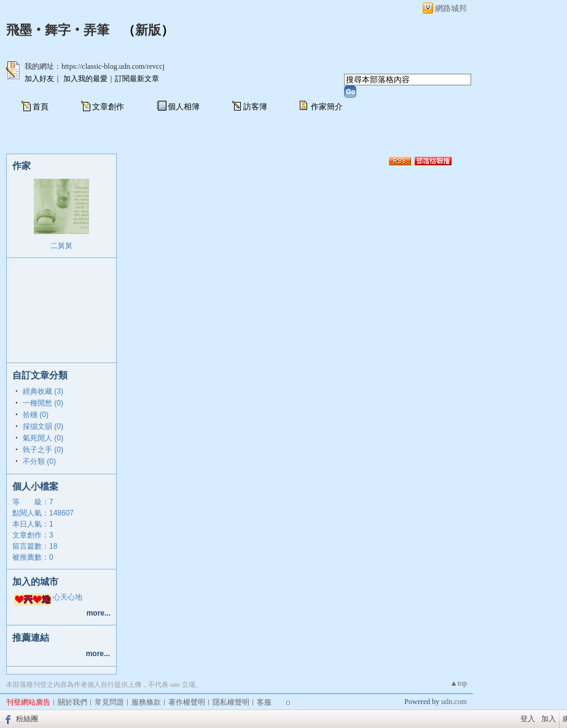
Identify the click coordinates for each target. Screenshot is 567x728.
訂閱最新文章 (137, 79)
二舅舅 (61, 246)
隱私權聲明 (231, 702)
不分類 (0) (39, 461)
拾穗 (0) (36, 415)
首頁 (41, 107)
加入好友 (39, 79)
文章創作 (108, 107)
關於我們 (72, 702)
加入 (549, 719)
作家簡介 (327, 107)
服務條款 (146, 702)
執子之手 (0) (43, 450)
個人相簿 (184, 107)
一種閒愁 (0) (43, 403)
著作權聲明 (187, 702)
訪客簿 (255, 107)
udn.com (454, 702)
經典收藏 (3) (43, 391)
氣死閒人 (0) (43, 438)
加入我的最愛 (85, 79)
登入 (528, 719)
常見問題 (109, 702)
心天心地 (68, 597)
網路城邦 (451, 8)
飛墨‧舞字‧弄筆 (58, 30)
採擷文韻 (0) (43, 426)
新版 (148, 30)
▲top (459, 683)
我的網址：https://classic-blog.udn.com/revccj (95, 66)
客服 (264, 702)
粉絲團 (27, 719)
